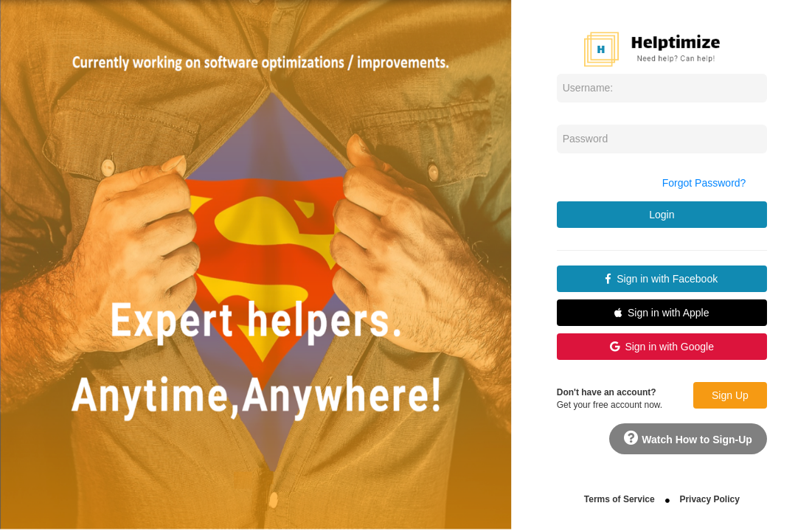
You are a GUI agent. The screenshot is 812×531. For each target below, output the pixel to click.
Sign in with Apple (662, 313)
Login (662, 215)
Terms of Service (620, 499)
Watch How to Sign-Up (688, 438)
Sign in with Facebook (662, 279)
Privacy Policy (709, 499)
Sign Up (730, 395)
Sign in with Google (662, 347)
